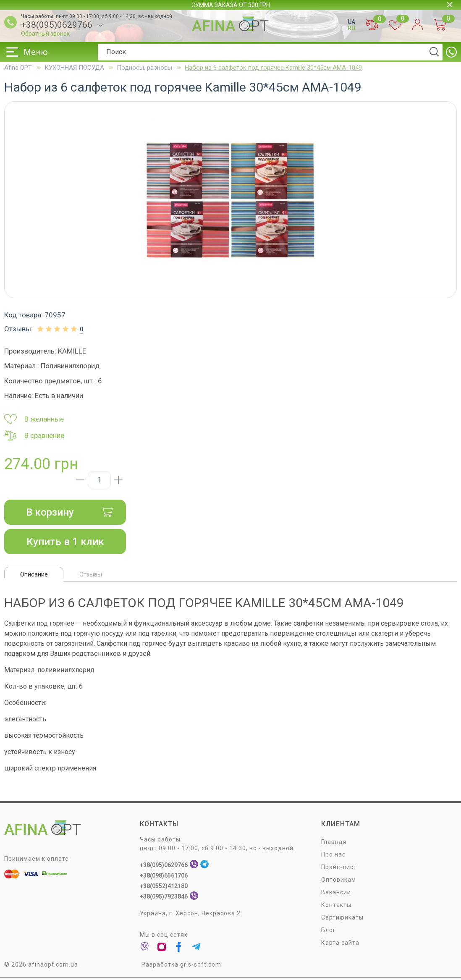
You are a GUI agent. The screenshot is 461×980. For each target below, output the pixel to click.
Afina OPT (18, 68)
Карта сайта (340, 944)
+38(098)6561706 (164, 877)
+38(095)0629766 (57, 25)
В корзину (70, 512)
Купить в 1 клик (65, 542)
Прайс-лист (339, 869)
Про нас (333, 856)
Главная (334, 844)
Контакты (336, 907)
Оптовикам (339, 881)
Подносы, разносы (144, 68)
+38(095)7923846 (164, 898)
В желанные (34, 419)
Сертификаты (342, 919)
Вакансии (336, 894)
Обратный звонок (45, 34)
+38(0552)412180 (164, 888)
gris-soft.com (201, 966)
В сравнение (34, 435)
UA (351, 22)
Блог (329, 932)
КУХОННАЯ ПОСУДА (74, 68)
